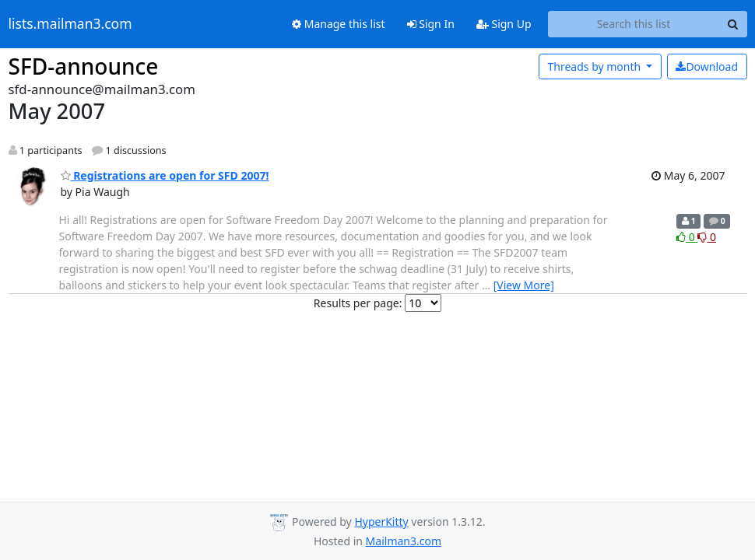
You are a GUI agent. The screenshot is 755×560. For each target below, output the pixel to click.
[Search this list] (634, 24)
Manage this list (339, 24)
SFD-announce (84, 66)
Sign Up (504, 24)
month (595, 66)
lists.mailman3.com (70, 24)
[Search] (733, 24)
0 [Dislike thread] (707, 237)
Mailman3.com (404, 541)
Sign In (431, 24)
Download (707, 66)
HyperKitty (381, 521)
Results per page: (358, 303)
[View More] (524, 285)
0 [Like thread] (687, 237)
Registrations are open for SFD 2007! (165, 175)
